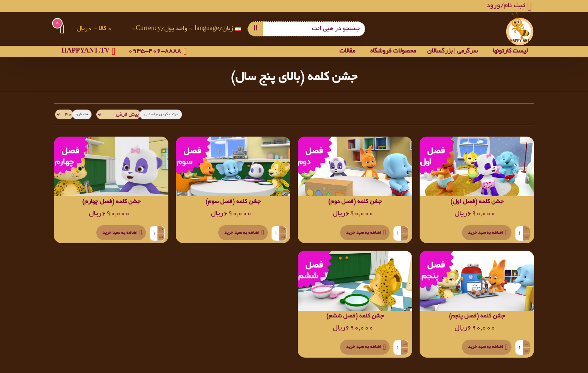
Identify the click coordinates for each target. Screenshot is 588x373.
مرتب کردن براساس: (152, 114)
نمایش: (80, 114)
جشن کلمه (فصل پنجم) (477, 317)
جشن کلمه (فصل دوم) (355, 202)
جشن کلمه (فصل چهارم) (111, 202)
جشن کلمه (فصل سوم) (233, 202)
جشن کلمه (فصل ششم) (355, 317)
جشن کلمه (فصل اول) (477, 202)
